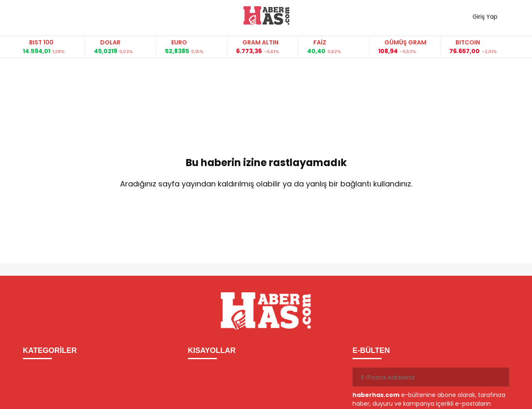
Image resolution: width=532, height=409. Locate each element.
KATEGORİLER (50, 350)
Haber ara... (66, 16)
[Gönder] (500, 377)
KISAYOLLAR (212, 350)
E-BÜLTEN (371, 350)
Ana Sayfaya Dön (266, 211)
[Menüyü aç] (32, 16)
